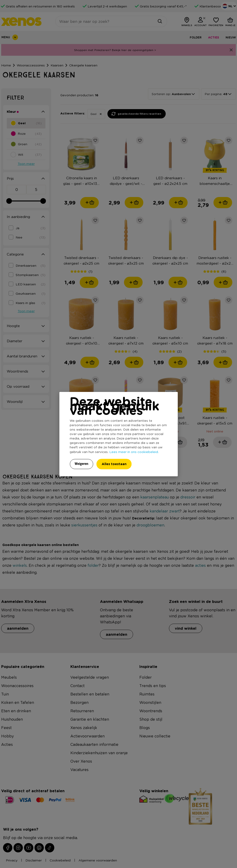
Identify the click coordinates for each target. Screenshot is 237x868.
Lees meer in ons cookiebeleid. (134, 452)
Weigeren (81, 464)
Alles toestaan (114, 464)
